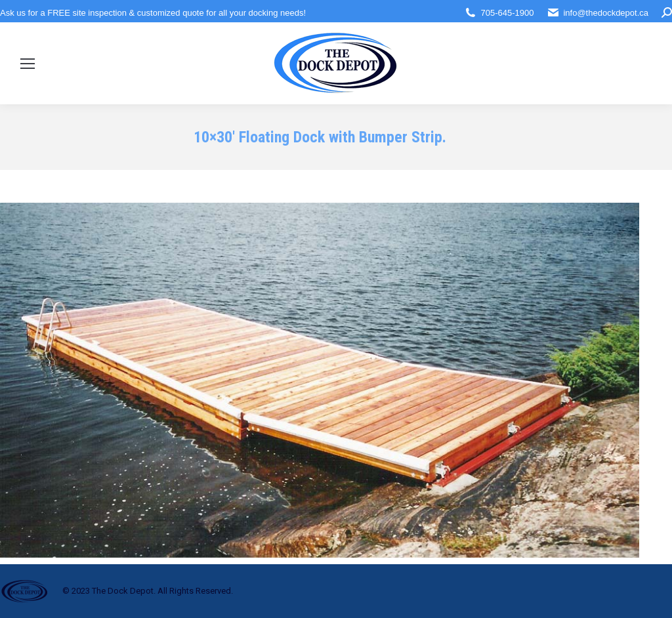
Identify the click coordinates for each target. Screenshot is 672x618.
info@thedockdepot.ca (606, 13)
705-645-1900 (507, 13)
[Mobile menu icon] (28, 64)
